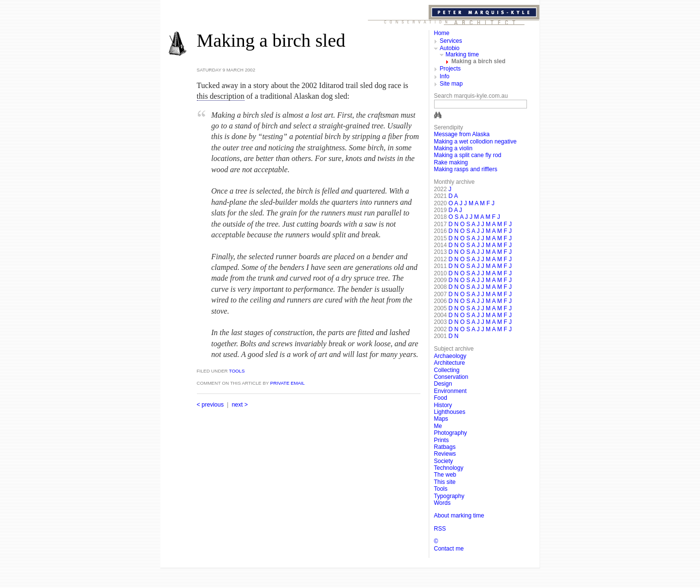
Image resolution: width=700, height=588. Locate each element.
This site (445, 482)
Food (441, 398)
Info (445, 76)
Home (442, 33)
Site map (451, 84)
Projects (450, 69)
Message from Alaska (462, 134)
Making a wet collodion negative (475, 142)
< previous (210, 405)
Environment (450, 391)
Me (438, 426)
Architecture (450, 363)
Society (444, 461)
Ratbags (445, 447)
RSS (440, 529)
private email (288, 383)
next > (240, 405)
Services (451, 41)
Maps (441, 419)
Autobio (450, 48)
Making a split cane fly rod (468, 155)
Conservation (451, 377)
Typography (449, 496)
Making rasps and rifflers (466, 169)
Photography (451, 433)
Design (443, 384)
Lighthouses (450, 412)
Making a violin (453, 148)
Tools (236, 371)
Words (442, 503)
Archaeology (450, 356)
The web (445, 475)
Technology (449, 468)
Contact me (449, 549)
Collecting (447, 370)
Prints (442, 440)
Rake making (451, 162)
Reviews (445, 454)
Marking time (463, 54)
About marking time (459, 516)
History (443, 405)
